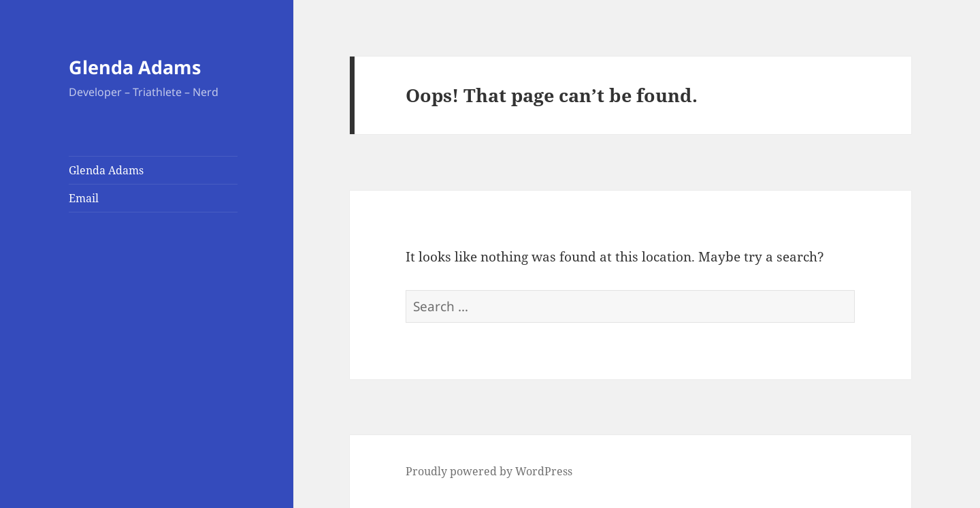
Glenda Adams (135, 67)
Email (84, 198)
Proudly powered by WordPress (489, 471)
